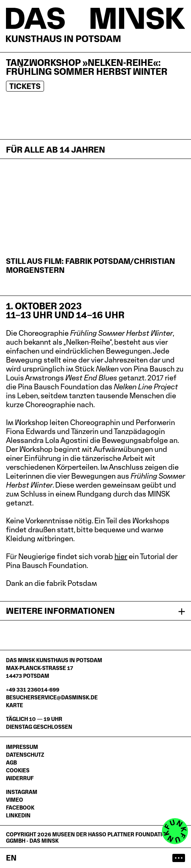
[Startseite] (95, 25)
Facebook (20, 808)
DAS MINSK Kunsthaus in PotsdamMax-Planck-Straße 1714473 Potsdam (54, 668)
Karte (15, 705)
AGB (11, 762)
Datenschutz (25, 755)
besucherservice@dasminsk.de (52, 697)
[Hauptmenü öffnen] (179, 858)
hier (121, 556)
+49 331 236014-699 (33, 690)
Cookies (18, 770)
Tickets (25, 86)
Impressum (22, 747)
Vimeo (15, 800)
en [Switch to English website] (11, 858)
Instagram (22, 792)
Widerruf (20, 778)
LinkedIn (18, 815)
